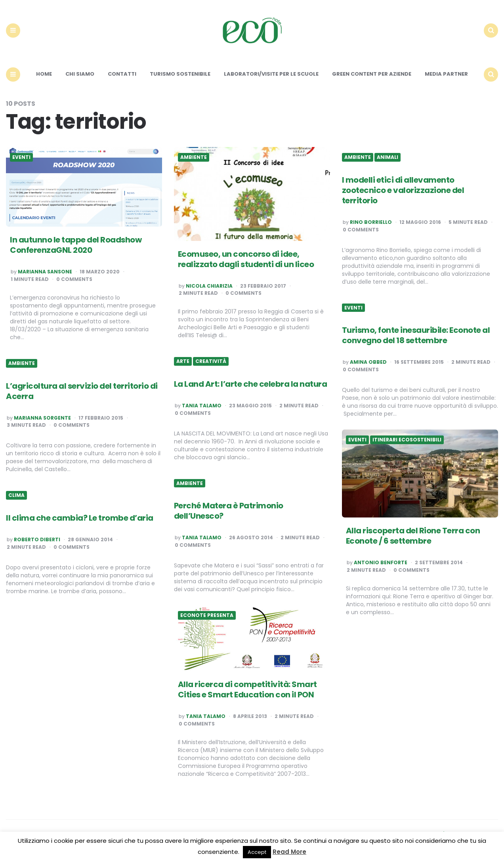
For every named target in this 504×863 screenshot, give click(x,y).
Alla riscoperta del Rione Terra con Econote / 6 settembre (413, 536)
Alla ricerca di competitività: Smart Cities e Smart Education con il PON (247, 690)
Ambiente (194, 158)
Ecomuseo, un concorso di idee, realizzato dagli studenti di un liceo (246, 259)
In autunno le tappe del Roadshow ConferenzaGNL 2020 (76, 245)
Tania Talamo (202, 406)
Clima (16, 496)
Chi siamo (80, 74)
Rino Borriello (371, 223)
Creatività (211, 362)
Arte (183, 362)
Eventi (21, 158)
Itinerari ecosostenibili (407, 440)
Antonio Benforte (381, 563)
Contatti (122, 74)
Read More (289, 852)
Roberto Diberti (37, 540)
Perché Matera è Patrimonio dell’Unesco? (229, 511)
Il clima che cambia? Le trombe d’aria (80, 518)
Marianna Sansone (45, 272)
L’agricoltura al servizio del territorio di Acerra (82, 391)
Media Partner (446, 74)
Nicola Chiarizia (209, 286)
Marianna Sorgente (42, 418)
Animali (388, 158)
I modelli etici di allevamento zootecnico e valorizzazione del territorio (403, 191)
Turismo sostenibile (180, 74)
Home (44, 74)
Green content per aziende (372, 74)
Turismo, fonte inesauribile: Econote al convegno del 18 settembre (416, 336)
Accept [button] (257, 852)
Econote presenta (207, 616)
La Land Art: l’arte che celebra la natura (251, 384)
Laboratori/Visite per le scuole (271, 74)
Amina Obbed (368, 363)
